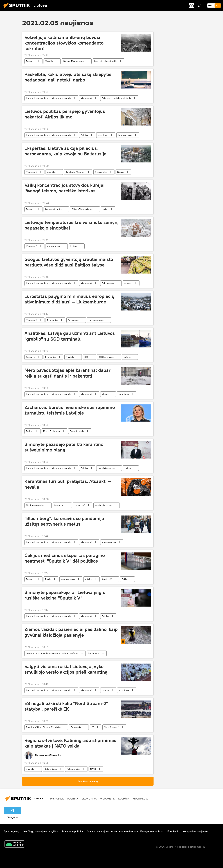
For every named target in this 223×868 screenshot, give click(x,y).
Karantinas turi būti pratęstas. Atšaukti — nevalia (68, 484)
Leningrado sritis (53, 209)
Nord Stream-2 (111, 727)
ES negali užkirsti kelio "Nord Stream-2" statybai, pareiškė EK (66, 706)
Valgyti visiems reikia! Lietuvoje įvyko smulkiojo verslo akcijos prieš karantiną (66, 669)
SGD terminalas (106, 357)
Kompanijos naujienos (195, 831)
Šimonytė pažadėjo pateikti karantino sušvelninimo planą (64, 447)
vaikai (105, 209)
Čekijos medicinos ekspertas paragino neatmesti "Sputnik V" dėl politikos (65, 558)
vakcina (89, 579)
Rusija (48, 579)
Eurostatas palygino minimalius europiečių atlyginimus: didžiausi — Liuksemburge (69, 299)
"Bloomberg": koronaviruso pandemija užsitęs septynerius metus (64, 521)
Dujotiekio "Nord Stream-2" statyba (43, 727)
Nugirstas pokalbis (35, 505)
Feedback (173, 831)
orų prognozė (54, 246)
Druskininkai (101, 172)
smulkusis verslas (104, 505)
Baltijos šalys (108, 283)
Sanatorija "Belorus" (75, 172)
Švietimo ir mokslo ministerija (116, 98)
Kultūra (124, 799)
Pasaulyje (31, 61)
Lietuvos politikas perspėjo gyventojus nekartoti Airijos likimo (65, 114)
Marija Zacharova (51, 431)
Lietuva (121, 172)
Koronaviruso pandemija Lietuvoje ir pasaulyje (48, 98)
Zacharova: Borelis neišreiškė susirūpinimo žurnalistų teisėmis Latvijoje (70, 410)
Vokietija (49, 61)
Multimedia (94, 653)
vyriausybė (80, 505)
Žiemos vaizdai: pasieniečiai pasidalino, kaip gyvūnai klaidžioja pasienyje (71, 632)
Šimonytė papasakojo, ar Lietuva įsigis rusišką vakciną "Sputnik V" (65, 595)
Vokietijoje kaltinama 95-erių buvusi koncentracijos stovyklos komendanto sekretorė (64, 43)
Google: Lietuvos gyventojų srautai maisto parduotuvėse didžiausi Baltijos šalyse (69, 262)
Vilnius (105, 394)
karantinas (103, 135)
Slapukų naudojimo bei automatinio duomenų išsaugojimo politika (125, 831)
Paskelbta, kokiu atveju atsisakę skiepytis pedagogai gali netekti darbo (68, 77)
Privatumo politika (72, 831)
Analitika (51, 172)
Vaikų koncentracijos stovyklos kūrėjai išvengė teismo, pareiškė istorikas (65, 188)
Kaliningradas (73, 769)
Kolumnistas (51, 769)
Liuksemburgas (96, 320)
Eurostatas (73, 320)
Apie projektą (11, 831)
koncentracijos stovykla (106, 61)
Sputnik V (107, 579)
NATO (93, 769)
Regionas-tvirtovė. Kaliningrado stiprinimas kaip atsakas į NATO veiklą (70, 743)
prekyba (128, 283)
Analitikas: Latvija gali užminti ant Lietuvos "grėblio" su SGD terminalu (70, 336)
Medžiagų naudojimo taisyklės (41, 831)
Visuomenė (86, 98)
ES (93, 727)
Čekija (125, 579)
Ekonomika (53, 320)
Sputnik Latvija (77, 431)
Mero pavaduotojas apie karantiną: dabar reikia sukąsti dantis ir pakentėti (67, 373)
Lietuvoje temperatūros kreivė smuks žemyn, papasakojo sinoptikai (72, 225)
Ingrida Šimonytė (106, 468)
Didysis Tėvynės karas (74, 61)
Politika (84, 135)
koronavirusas (125, 135)
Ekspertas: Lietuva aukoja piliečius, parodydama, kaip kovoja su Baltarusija (66, 151)
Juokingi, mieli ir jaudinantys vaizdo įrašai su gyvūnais (52, 653)
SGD (86, 357)
